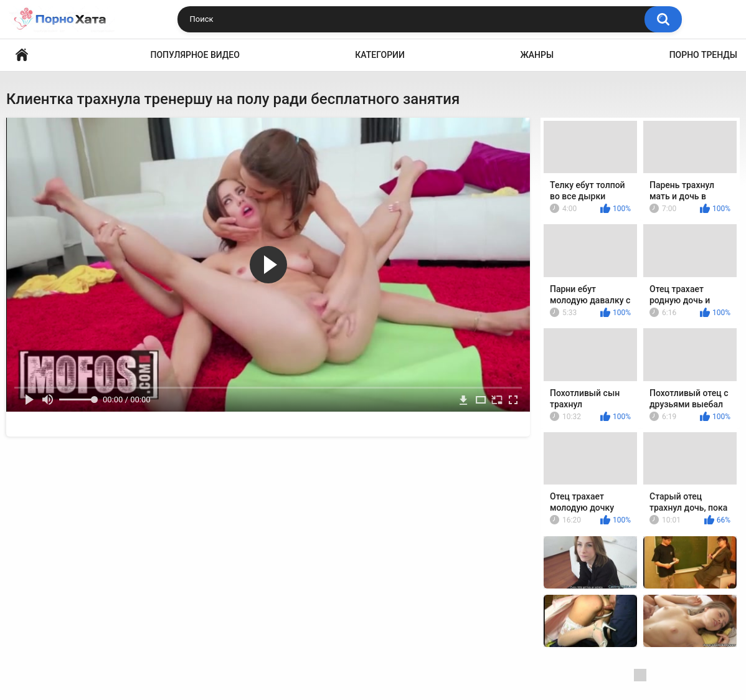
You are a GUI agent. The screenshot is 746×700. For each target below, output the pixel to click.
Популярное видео (195, 55)
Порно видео (22, 55)
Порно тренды (703, 55)
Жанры (537, 55)
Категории (380, 55)
